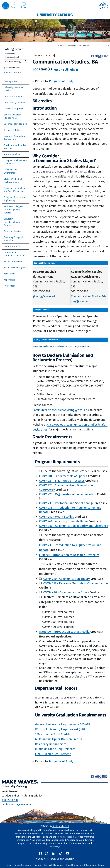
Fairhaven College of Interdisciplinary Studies (14, 210)
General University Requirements (13, 116)
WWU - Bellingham (66, 69)
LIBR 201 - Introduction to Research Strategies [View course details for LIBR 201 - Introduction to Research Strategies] (69, 555)
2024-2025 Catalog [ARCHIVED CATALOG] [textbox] (73, 45)
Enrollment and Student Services (15, 147)
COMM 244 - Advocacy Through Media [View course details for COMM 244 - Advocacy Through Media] (63, 521)
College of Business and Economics (15, 162)
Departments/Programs (15, 124)
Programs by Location (14, 103)
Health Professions (13, 262)
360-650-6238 (10, 800)
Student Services (12, 154)
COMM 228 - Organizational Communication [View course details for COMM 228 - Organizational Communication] (68, 494)
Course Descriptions (14, 109)
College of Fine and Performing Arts (13, 180)
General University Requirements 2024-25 (62, 724)
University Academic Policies (14, 89)
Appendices (9, 280)
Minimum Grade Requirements (55, 749)
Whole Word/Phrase (13, 68)
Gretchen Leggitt (61, 826)
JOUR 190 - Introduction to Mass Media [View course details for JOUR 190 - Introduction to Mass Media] (64, 632)
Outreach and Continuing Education (14, 254)
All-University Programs (15, 268)
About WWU (9, 274)
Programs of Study (13, 97)
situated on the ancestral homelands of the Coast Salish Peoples (53, 832)
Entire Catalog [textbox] (10, 53)
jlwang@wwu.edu (45, 296)
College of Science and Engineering (15, 199)
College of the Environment (10, 171)
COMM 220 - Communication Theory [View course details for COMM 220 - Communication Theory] (67, 579)
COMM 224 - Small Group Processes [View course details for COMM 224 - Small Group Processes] (62, 481)
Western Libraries (12, 231)
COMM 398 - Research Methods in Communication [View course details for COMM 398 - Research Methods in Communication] (76, 583)
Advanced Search (12, 72)
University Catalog (55, 15)
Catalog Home (10, 81)
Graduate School (12, 246)
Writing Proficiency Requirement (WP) (60, 729)
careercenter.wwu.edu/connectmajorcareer (61, 346)
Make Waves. (20, 782)
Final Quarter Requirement (53, 754)
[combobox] (84, 45)
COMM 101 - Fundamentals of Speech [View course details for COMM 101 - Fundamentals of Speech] (63, 476)
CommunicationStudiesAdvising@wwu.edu (61, 410)
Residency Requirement (51, 744)
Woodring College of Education (13, 239)
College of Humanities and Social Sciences (14, 190)
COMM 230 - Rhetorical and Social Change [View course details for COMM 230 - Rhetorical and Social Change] (66, 503)
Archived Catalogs (12, 130)
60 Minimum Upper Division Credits (59, 739)
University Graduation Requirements (14, 138)
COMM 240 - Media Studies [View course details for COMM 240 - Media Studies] (57, 517)
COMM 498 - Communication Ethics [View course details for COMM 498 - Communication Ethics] (66, 592)
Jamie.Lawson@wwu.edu (16, 804)
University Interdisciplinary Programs (12, 222)
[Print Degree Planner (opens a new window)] (93, 56)
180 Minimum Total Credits (53, 734)
